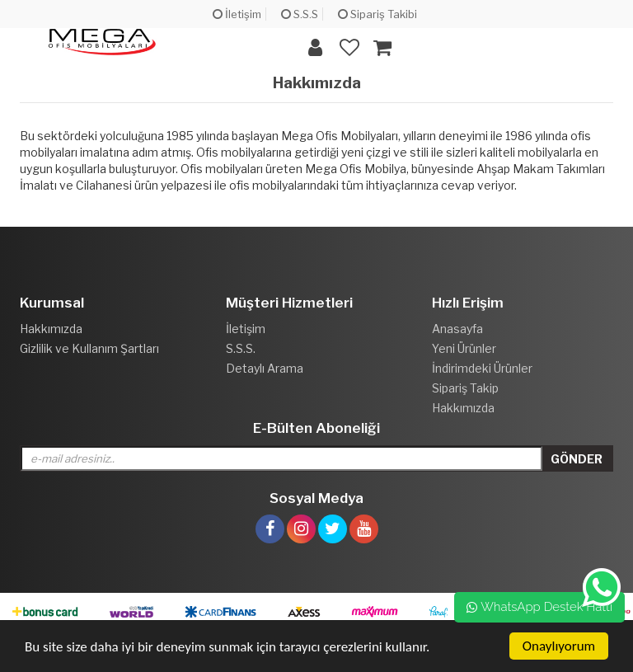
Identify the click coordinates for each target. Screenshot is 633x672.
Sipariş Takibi (377, 14)
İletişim (237, 14)
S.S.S (300, 14)
